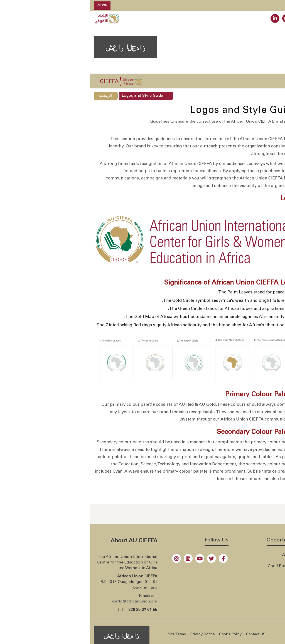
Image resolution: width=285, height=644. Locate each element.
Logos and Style (264, 167)
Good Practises (192, 566)
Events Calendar (248, 401)
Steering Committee (261, 145)
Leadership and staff (260, 156)
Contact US (166, 635)
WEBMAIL (252, 19)
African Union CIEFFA (263, 634)
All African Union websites (252, 566)
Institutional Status (262, 134)
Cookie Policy (140, 635)
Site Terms (87, 635)
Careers (198, 555)
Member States (263, 577)
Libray (200, 577)
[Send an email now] (263, 514)
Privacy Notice (112, 635)
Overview (271, 123)
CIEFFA (19, 82)
